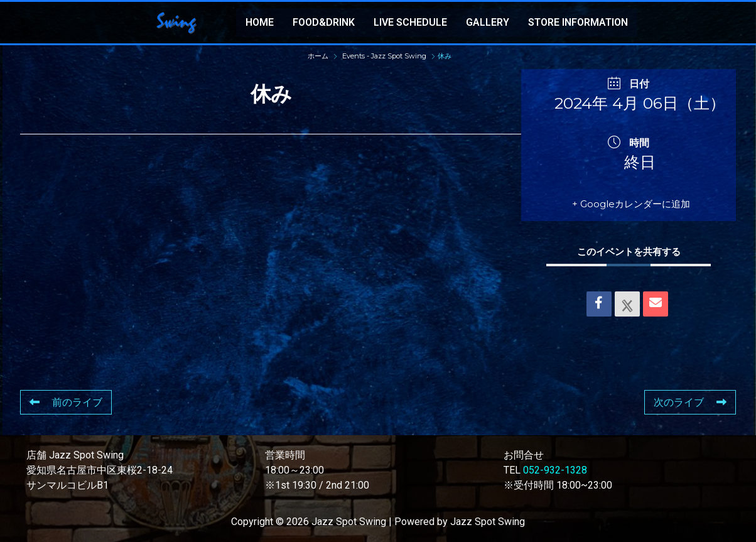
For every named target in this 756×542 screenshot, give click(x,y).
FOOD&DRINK (324, 22)
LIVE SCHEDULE (410, 22)
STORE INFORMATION (578, 22)
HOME (260, 22)
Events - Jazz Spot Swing (384, 56)
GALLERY (488, 22)
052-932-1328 (555, 470)
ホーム (319, 56)
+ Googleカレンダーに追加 (631, 204)
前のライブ (66, 402)
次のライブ (690, 402)
